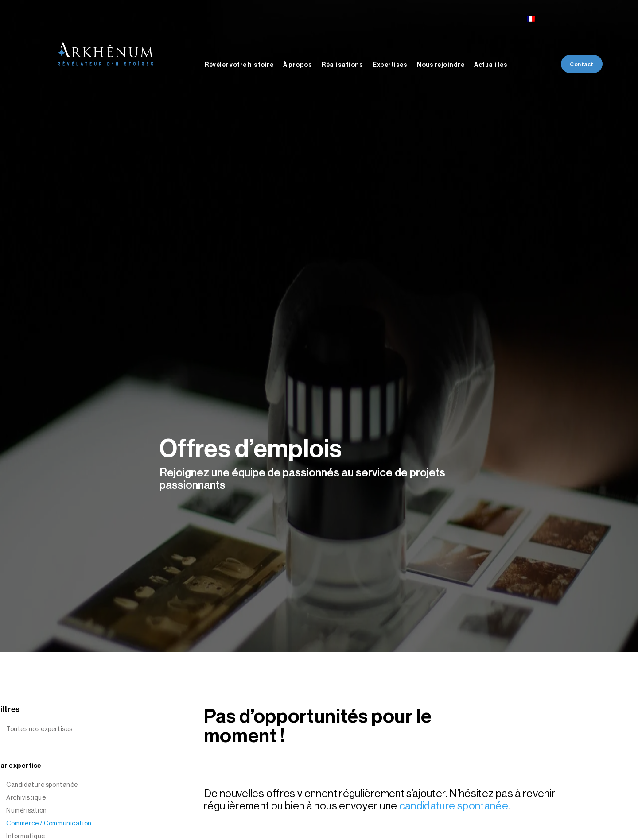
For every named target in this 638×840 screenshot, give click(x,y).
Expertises (390, 65)
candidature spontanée (454, 806)
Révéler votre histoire (239, 65)
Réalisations (342, 65)
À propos (298, 65)
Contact (582, 64)
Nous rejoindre (441, 65)
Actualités (491, 65)
